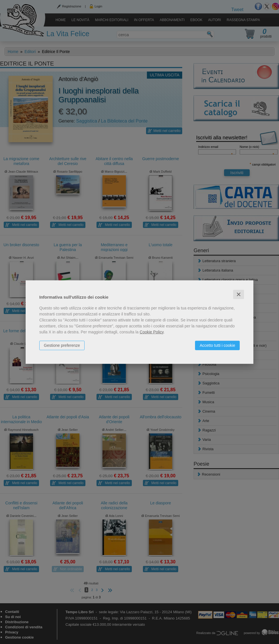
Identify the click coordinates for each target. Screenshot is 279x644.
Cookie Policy (152, 332)
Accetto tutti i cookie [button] (217, 345)
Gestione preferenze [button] (62, 345)
